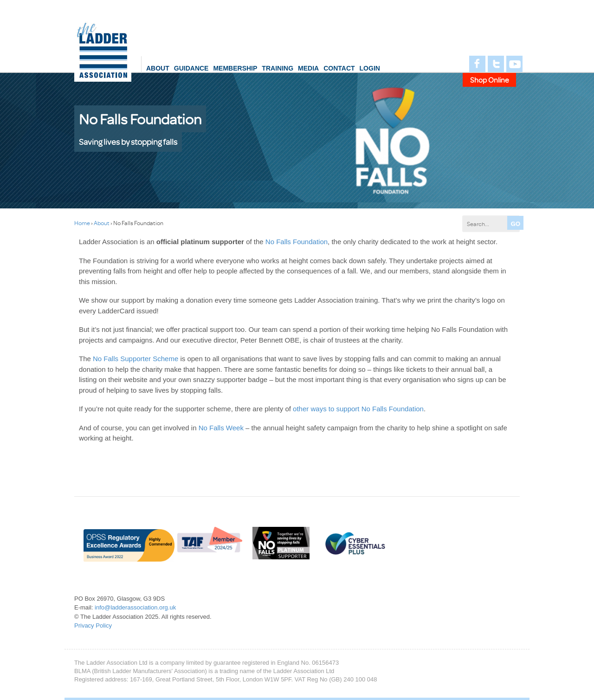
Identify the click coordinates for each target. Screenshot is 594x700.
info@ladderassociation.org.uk (135, 607)
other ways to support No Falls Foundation (358, 409)
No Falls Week (221, 428)
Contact (339, 68)
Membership (235, 68)
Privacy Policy (93, 625)
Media (308, 68)
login (370, 68)
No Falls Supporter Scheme (136, 359)
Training (278, 68)
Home (82, 223)
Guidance (191, 68)
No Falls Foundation (297, 242)
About (158, 68)
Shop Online (490, 80)
